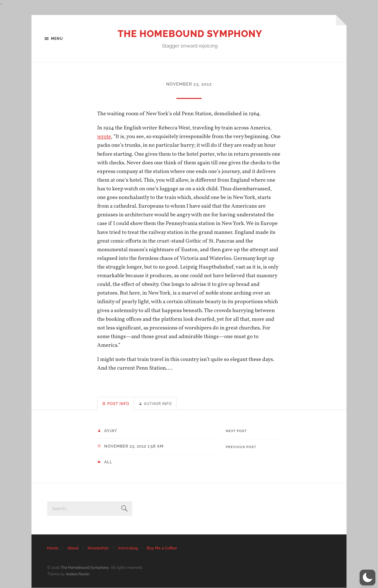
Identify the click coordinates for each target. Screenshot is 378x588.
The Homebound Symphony (190, 34)
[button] (367, 577)
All (108, 462)
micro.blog (128, 548)
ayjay (111, 431)
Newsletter (98, 548)
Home (53, 548)
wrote (104, 137)
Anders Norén (78, 574)
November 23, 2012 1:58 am (134, 446)
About (73, 548)
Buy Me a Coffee (162, 548)
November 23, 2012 (189, 84)
